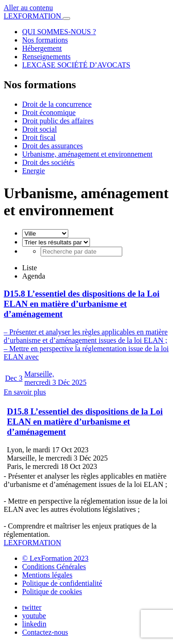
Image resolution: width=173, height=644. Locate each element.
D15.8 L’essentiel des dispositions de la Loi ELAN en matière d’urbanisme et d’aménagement (85, 422)
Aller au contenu (28, 8)
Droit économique (49, 112)
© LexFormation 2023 (55, 558)
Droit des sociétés (48, 162)
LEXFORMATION (33, 16)
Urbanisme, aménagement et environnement (87, 154)
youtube (34, 616)
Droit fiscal (39, 137)
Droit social (39, 129)
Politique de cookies (52, 592)
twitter (32, 607)
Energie (33, 171)
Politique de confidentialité (62, 583)
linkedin (34, 624)
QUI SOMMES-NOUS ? (59, 32)
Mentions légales (47, 575)
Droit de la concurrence (57, 104)
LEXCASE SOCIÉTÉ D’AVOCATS (76, 65)
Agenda (34, 276)
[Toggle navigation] (66, 18)
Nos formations (45, 40)
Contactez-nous (45, 632)
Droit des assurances (53, 146)
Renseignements (46, 57)
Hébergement (42, 48)
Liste (30, 268)
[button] (86, 85)
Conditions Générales (54, 567)
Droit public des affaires (58, 121)
